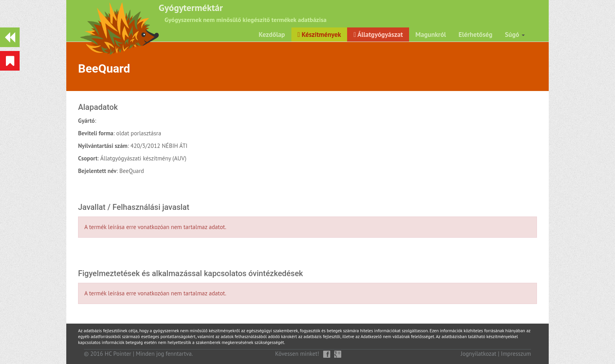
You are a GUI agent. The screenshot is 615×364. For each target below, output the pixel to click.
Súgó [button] (515, 35)
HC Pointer (118, 354)
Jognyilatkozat (479, 354)
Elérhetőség (475, 35)
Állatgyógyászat (378, 35)
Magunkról (431, 35)
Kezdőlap (272, 35)
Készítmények (319, 35)
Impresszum (516, 354)
